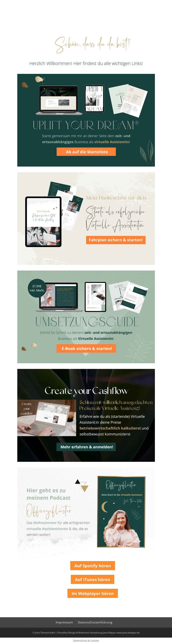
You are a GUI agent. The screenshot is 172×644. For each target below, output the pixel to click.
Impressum (64, 622)
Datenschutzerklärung (95, 622)
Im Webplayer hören (93, 593)
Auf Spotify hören (93, 566)
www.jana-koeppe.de (128, 633)
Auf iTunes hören (93, 579)
